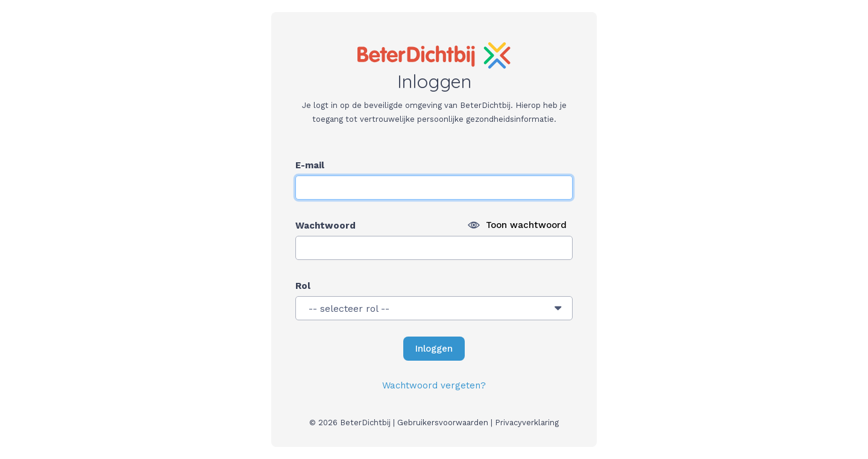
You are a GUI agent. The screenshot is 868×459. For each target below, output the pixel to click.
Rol (303, 286)
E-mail (310, 165)
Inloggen (437, 345)
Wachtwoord (325, 226)
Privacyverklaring (527, 423)
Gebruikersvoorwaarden (443, 423)
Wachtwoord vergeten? (434, 385)
